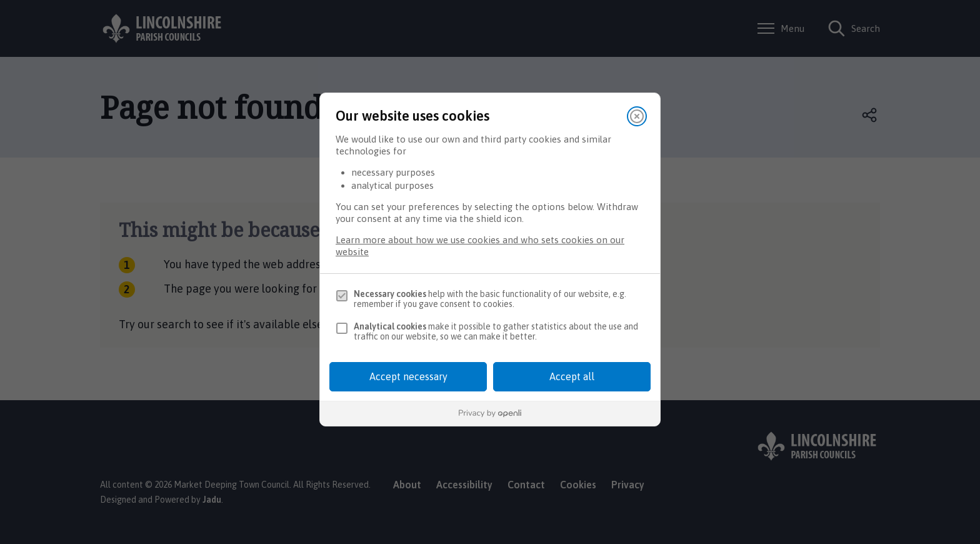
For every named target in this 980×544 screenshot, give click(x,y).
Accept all (572, 376)
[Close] (637, 116)
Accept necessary (408, 376)
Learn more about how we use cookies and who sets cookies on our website (480, 246)
